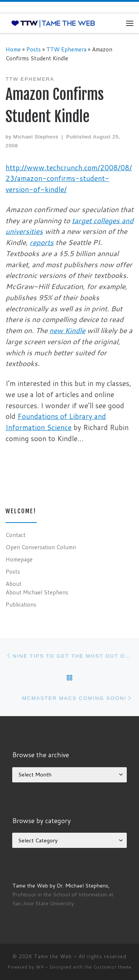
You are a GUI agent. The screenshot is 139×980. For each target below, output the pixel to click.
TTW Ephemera (66, 49)
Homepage (19, 559)
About (14, 584)
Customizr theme (112, 967)
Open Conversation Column (41, 547)
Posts (34, 49)
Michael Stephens (36, 137)
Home (13, 49)
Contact (16, 535)
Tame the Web (53, 956)
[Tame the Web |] (53, 23)
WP (40, 967)
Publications (21, 604)
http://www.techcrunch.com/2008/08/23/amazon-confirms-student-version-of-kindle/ (69, 179)
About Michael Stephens (37, 592)
